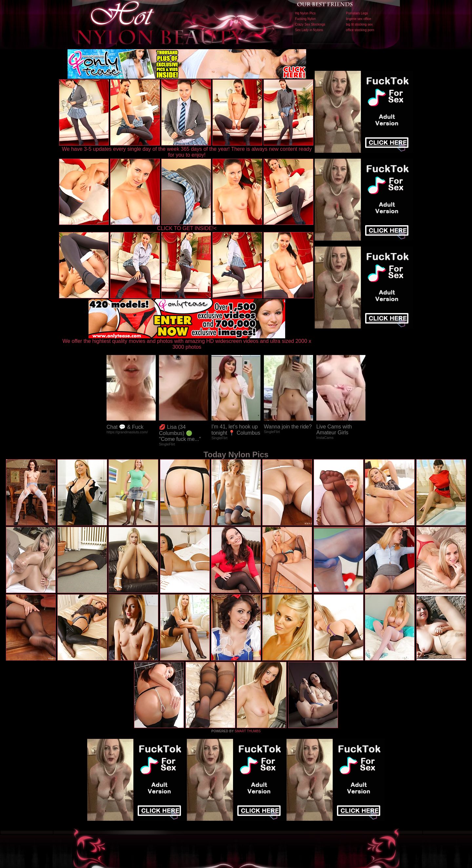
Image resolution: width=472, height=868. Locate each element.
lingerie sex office (358, 19)
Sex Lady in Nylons (309, 30)
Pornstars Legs (357, 13)
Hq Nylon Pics (305, 13)
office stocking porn (360, 30)
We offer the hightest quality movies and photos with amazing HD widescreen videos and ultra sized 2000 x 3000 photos (187, 342)
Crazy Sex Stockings (310, 24)
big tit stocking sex (359, 24)
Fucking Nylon (305, 19)
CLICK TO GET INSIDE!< (187, 228)
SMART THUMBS (248, 731)
